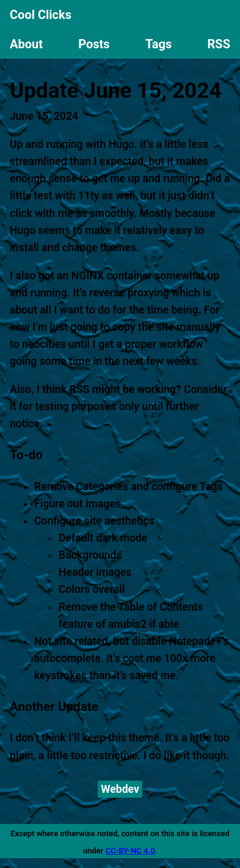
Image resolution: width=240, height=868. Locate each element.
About (26, 44)
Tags (158, 44)
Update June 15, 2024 (116, 90)
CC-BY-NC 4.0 (130, 851)
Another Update (54, 707)
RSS (219, 44)
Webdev (120, 789)
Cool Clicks (41, 15)
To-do (26, 455)
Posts (94, 44)
